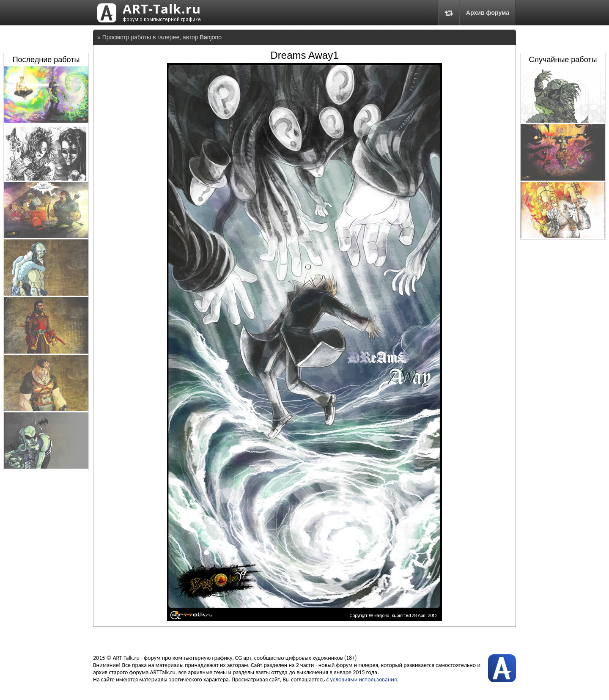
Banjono (211, 37)
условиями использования (364, 679)
